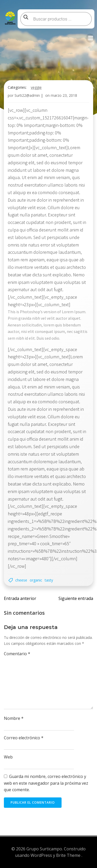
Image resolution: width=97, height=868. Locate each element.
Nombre (14, 718)
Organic (36, 580)
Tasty (49, 580)
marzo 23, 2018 (64, 95)
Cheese (21, 580)
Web (8, 757)
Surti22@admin (27, 95)
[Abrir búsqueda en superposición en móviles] (56, 19)
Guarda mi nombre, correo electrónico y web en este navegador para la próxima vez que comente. (46, 783)
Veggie (36, 87)
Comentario (17, 654)
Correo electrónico (24, 738)
